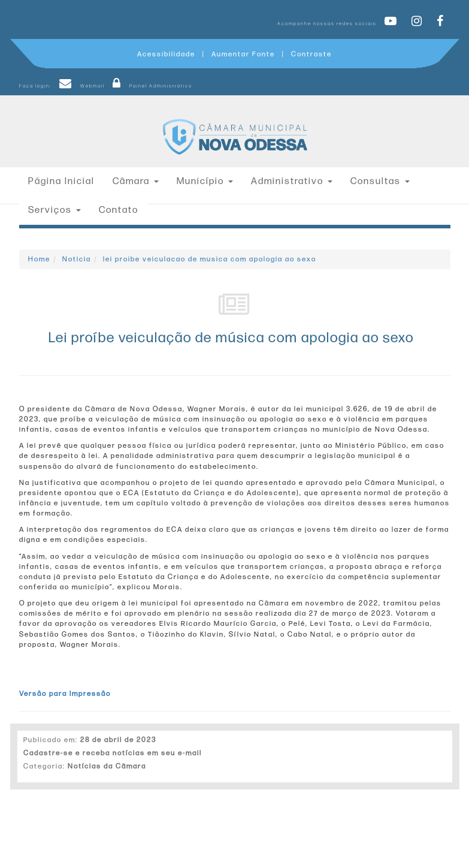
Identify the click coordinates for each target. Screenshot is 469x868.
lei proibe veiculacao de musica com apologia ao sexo (210, 259)
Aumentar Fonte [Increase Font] (243, 54)
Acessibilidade (166, 54)
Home (39, 259)
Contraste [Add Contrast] (311, 54)
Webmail (80, 86)
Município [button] (205, 181)
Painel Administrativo (149, 86)
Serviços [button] (55, 210)
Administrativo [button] (292, 181)
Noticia (77, 259)
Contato (119, 210)
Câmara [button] (136, 181)
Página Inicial (61, 181)
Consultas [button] (380, 181)
